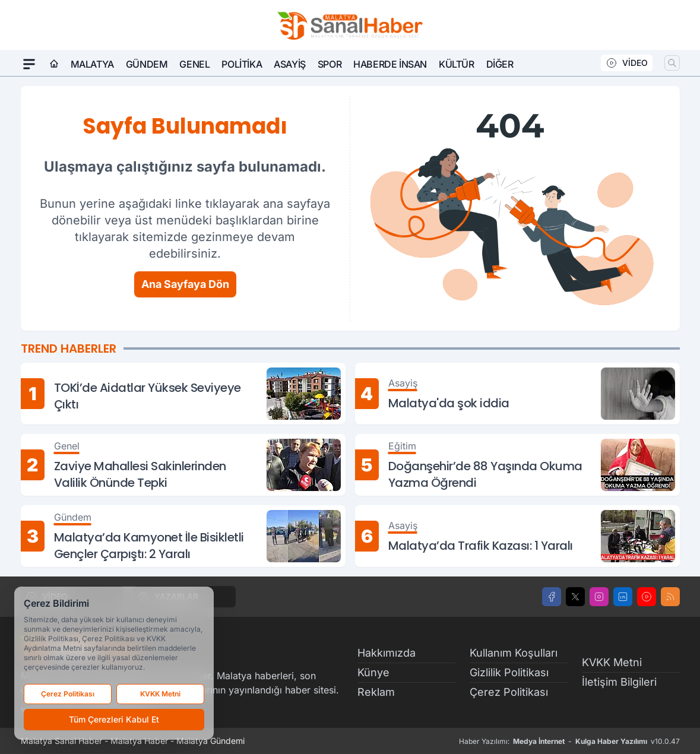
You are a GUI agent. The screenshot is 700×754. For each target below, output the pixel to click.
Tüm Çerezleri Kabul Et (114, 719)
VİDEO (627, 63)
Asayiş (290, 64)
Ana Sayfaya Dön (185, 284)
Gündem (147, 64)
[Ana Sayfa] (54, 64)
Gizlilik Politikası (509, 672)
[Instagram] (599, 597)
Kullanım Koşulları (514, 653)
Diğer (500, 64)
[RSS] (670, 597)
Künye (373, 672)
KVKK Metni (612, 662)
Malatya (92, 64)
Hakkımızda (387, 653)
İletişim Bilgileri (619, 682)
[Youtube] (647, 597)
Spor (330, 64)
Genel (194, 64)
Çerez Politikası (509, 692)
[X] (575, 597)
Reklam (376, 692)
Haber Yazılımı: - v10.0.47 (569, 742)
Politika (242, 64)
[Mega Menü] (29, 64)
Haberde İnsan (390, 64)
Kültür (457, 64)
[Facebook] (552, 597)
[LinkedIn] (623, 597)
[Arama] (672, 63)
